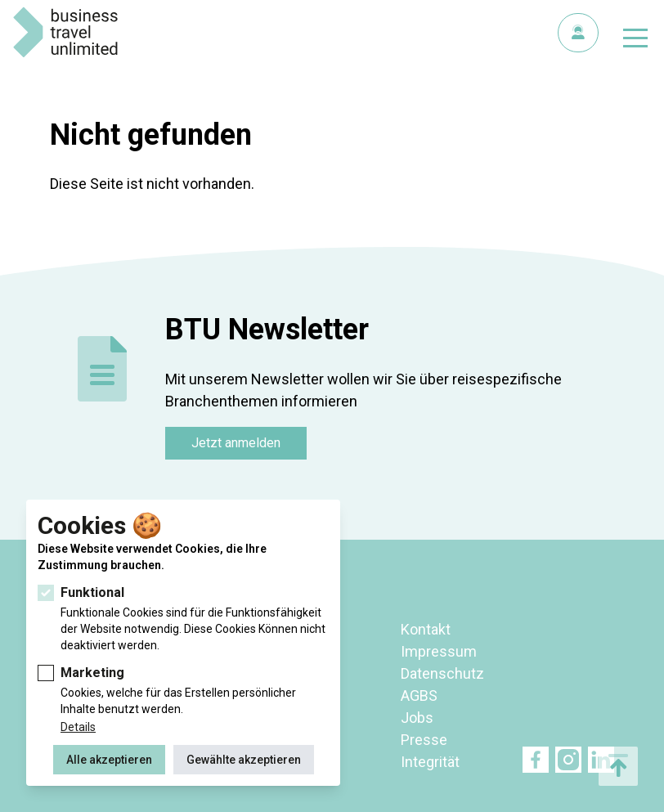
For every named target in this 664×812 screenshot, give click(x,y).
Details (78, 727)
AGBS (419, 695)
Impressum (439, 651)
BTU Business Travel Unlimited (65, 33)
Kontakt (426, 629)
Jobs (417, 718)
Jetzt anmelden (236, 443)
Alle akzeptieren (109, 760)
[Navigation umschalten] (635, 41)
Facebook (536, 760)
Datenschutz (442, 673)
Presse (424, 740)
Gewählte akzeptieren (244, 760)
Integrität (430, 762)
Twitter (568, 760)
